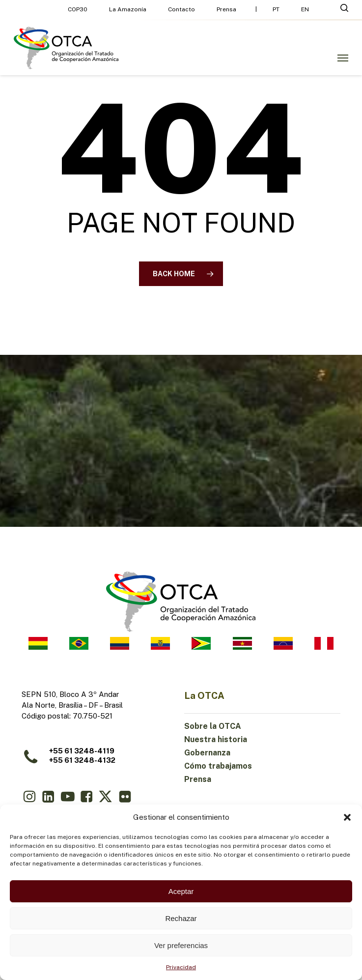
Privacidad (181, 967)
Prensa (198, 779)
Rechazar (181, 918)
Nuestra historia (216, 739)
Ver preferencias (181, 945)
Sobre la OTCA (213, 726)
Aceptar (181, 891)
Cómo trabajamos (218, 766)
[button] (347, 817)
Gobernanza (207, 753)
